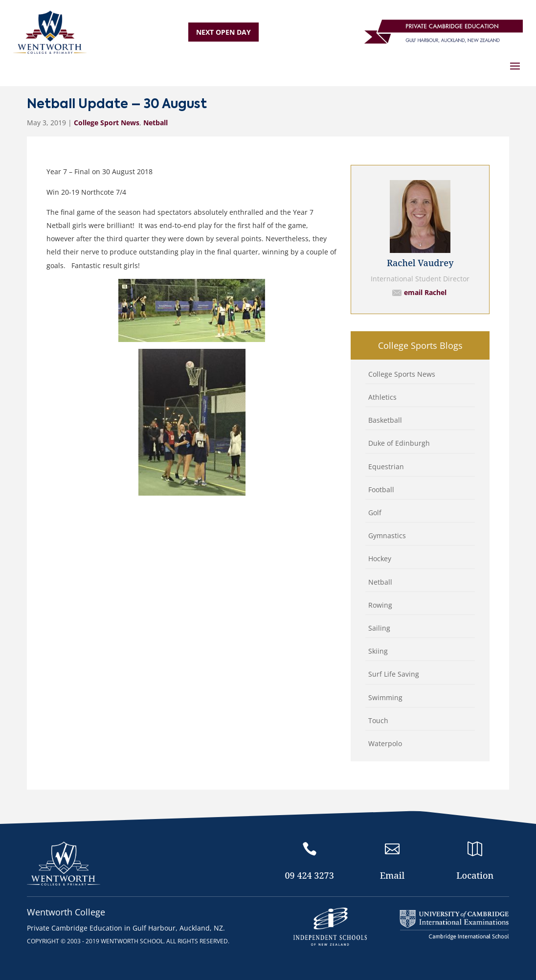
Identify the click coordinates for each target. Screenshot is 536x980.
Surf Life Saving (394, 674)
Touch (378, 720)
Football (381, 490)
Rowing (380, 605)
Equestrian (386, 467)
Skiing (378, 651)
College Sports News (402, 374)
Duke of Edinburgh (399, 443)
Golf (375, 513)
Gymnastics (387, 536)
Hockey (380, 558)
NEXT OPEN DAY (223, 32)
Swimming (385, 697)
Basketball (385, 420)
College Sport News (107, 123)
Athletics (382, 397)
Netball (156, 123)
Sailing (379, 628)
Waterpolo (385, 743)
